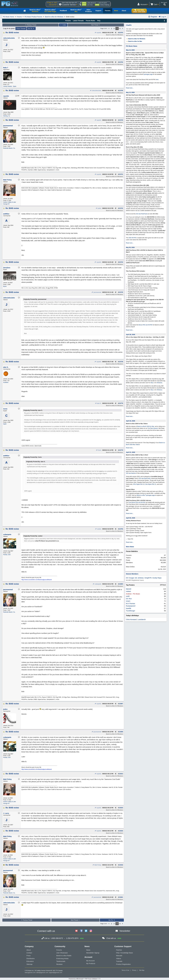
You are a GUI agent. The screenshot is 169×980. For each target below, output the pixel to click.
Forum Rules (90, 21)
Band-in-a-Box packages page (146, 495)
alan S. (98, 403)
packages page (148, 74)
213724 (121, 262)
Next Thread (96, 25)
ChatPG (129, 25)
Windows (160, 383)
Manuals (119, 956)
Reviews (59, 964)
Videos (119, 958)
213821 (121, 897)
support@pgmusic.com (55, 973)
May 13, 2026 (130, 50)
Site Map (142, 970)
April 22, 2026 (131, 421)
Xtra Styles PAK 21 (151, 484)
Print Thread (21, 28)
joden (99, 208)
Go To (31, 28)
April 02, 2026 (131, 518)
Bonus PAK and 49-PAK (146, 325)
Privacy (134, 970)
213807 (121, 704)
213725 (121, 292)
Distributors (31, 958)
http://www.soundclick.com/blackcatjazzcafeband (37, 580)
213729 (121, 362)
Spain (5, 424)
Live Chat (90, 5)
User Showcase (62, 953)
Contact (29, 953)
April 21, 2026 (131, 452)
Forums (19, 17)
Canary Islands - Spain (10, 86)
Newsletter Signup (93, 953)
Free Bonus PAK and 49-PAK (137, 502)
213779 (121, 450)
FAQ (99, 21)
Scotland (6, 382)
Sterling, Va (7, 116)
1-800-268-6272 (91, 3)
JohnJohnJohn (96, 91)
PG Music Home (9, 17)
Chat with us (111, 938)
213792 (121, 529)
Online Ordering (105, 5)
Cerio (99, 450)
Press (29, 956)
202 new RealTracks (142, 214)
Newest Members (132, 574)
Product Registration (123, 964)
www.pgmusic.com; (30, 973)
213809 (121, 732)
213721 (121, 174)
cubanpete (97, 584)
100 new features (131, 473)
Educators (30, 961)
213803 (121, 584)
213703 (121, 33)
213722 (121, 208)
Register (153, 17)
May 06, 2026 (130, 247)
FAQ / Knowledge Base (124, 953)
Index (63, 25)
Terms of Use (125, 970)
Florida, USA (7, 555)
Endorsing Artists (62, 958)
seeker (98, 529)
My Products (91, 963)
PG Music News (132, 46)
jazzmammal (96, 292)
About (29, 950)
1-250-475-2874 (102, 3)
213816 (121, 831)
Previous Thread (31, 25)
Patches (119, 950)
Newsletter (125, 931)
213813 (121, 774)
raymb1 (98, 33)
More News (130, 547)
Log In (162, 17)
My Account (90, 961)
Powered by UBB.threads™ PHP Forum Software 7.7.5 (84, 979)
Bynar (5, 286)
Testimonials (61, 961)
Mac (152, 383)
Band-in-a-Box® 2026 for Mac (146, 426)
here (157, 80)
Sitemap (29, 964)
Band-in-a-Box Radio (64, 956)
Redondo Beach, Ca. (9, 148)
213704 (121, 62)
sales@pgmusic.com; (43, 973)
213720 (121, 120)
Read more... (130, 88)
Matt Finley (97, 865)
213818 (121, 865)
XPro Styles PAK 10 (139, 484)
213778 (121, 403)
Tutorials (119, 961)
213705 (121, 91)
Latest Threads (78, 21)
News (88, 950)
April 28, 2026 (131, 335)
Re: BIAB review (12, 33)
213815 (121, 808)
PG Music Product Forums (33, 17)
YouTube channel (153, 428)
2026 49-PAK (132, 238)
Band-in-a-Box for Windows (54, 17)
